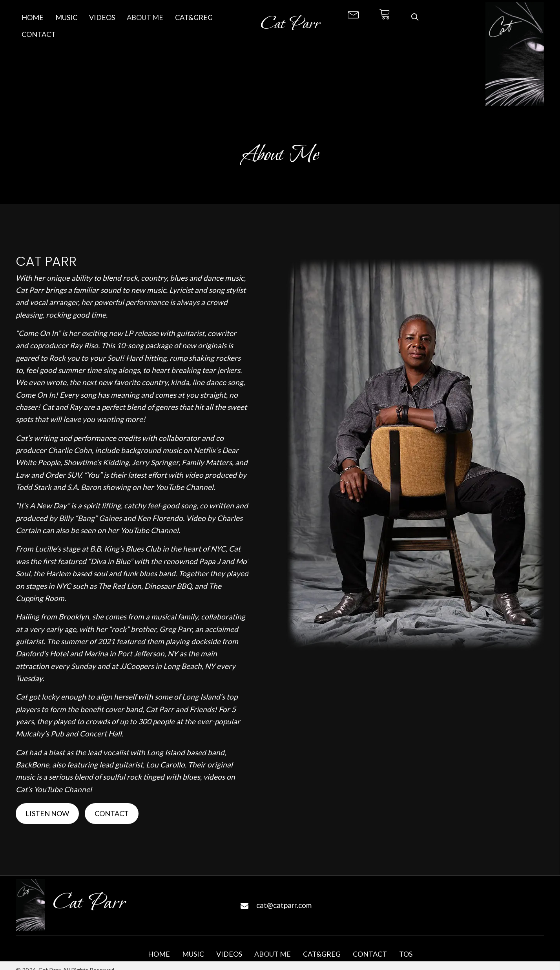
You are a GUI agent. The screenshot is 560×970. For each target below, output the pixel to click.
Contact (370, 954)
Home (159, 954)
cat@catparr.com (284, 905)
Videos (229, 954)
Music (193, 954)
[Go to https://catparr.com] (290, 26)
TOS (406, 954)
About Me (273, 954)
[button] (354, 14)
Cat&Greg (322, 954)
